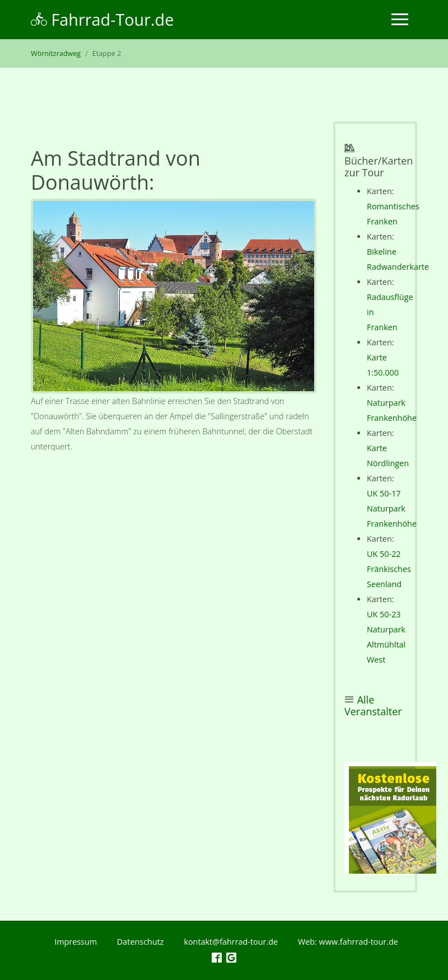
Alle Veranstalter (373, 706)
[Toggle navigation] (400, 19)
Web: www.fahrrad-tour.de (348, 942)
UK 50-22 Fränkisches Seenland (389, 569)
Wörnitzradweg (56, 53)
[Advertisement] (174, 565)
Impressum (76, 942)
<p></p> (390, 818)
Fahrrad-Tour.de (102, 19)
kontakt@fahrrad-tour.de (231, 942)
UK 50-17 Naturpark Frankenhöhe (392, 508)
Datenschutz (141, 942)
